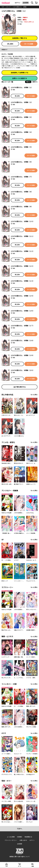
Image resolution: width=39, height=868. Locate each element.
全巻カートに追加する (20, 78)
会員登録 (26, 3)
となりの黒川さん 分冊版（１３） (22, 266)
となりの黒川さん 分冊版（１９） (22, 355)
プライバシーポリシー (11, 840)
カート (20, 866)
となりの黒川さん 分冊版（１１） (22, 236)
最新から (35, 82)
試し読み (10, 44)
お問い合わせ (23, 840)
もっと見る (34, 395)
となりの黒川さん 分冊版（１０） (22, 221)
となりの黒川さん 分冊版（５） (22, 147)
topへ (20, 829)
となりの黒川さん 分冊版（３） (22, 117)
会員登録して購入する (20, 38)
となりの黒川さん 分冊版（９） (22, 207)
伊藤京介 (25, 18)
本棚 (33, 866)
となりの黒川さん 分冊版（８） (22, 192)
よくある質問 (11, 837)
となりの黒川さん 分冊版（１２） (22, 251)
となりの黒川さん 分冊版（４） (22, 132)
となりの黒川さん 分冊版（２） (22, 102)
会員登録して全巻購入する (20, 73)
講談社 (25, 20)
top (3, 7)
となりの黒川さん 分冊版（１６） (22, 311)
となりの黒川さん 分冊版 (20, 7)
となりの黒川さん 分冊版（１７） (22, 326)
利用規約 (20, 837)
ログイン (18, 3)
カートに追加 (29, 44)
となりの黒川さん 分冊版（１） (22, 87)
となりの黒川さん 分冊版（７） (22, 177)
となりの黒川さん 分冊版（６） (22, 162)
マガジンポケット (29, 22)
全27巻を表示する (20, 387)
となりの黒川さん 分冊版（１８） (22, 340)
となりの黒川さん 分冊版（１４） (22, 281)
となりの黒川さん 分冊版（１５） (22, 296)
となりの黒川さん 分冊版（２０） (22, 370)
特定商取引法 (28, 837)
